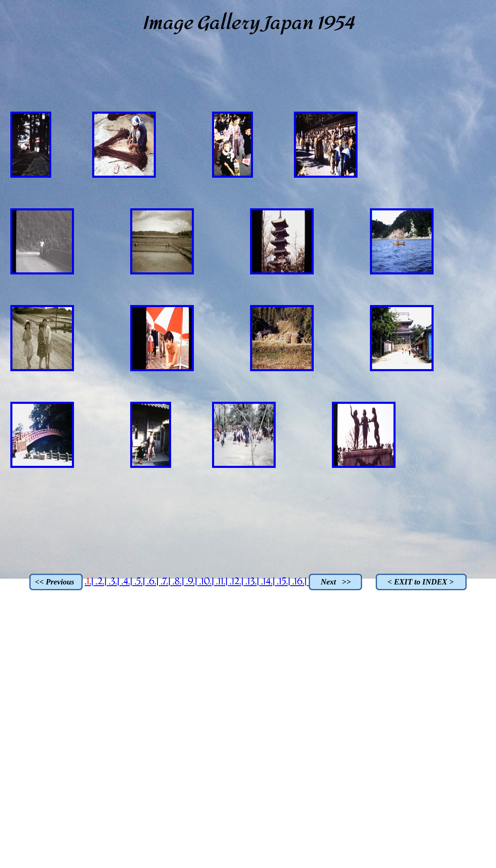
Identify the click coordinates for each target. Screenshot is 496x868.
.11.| (223, 582)
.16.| (300, 582)
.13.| (253, 582)
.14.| (269, 582)
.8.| (179, 582)
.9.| (193, 582)
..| (90, 582)
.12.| (237, 582)
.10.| (208, 582)
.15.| (285, 582)
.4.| (128, 582)
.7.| (166, 582)
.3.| (115, 582)
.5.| (141, 582)
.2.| (102, 582)
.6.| (154, 582)
